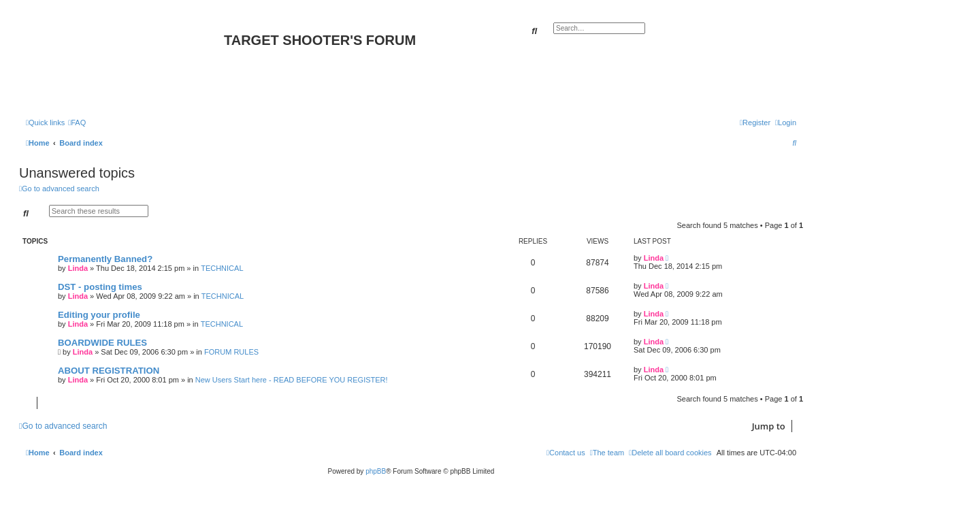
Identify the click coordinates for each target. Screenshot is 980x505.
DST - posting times (100, 287)
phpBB (376, 471)
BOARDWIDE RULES (102, 343)
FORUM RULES (231, 352)
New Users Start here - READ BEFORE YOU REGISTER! (292, 380)
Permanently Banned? (105, 259)
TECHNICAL (222, 268)
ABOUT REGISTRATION (109, 371)
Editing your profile (99, 315)
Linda (78, 268)
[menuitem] (77, 123)
